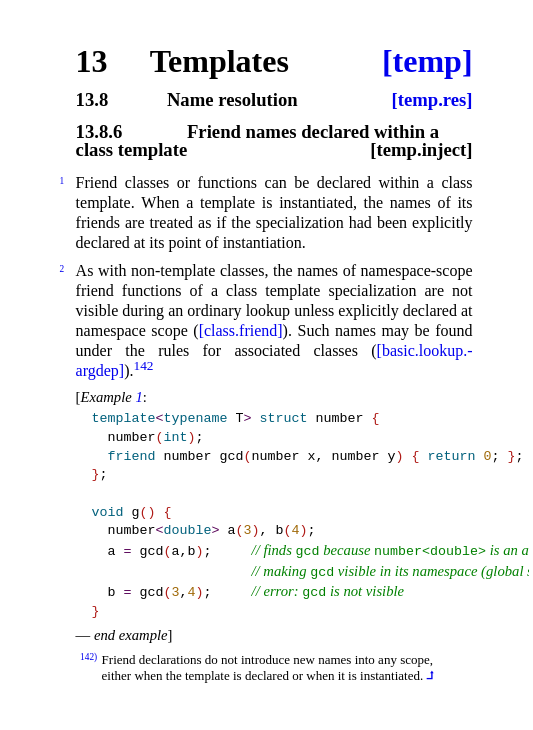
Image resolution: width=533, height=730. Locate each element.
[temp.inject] (421, 150)
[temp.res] (432, 100)
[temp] (427, 61)
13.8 (92, 100)
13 (92, 61)
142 (143, 365)
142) (88, 657)
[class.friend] (241, 330)
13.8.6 (99, 132)
